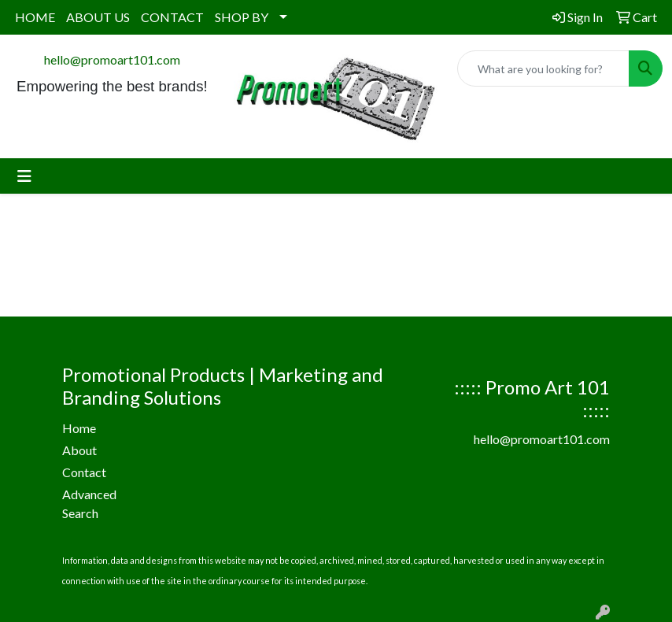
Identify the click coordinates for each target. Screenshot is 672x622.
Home (79, 428)
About (79, 450)
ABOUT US (98, 17)
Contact (84, 472)
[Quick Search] (543, 68)
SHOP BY (242, 17)
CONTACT (172, 17)
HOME (35, 17)
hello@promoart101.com (112, 59)
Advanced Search (89, 504)
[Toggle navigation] (24, 176)
